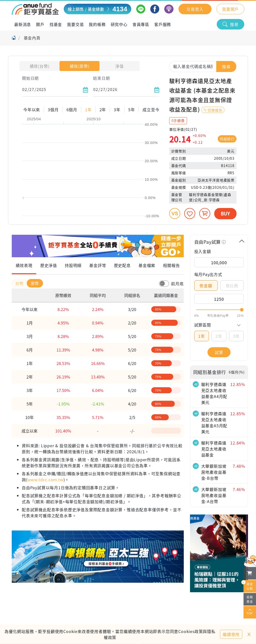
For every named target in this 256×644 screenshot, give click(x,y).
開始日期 (30, 78)
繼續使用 (231, 634)
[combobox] (203, 66)
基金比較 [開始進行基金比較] (248, 585)
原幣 (35, 283)
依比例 (232, 285)
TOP (250, 612)
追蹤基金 (250, 599)
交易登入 (195, 9)
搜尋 (230, 24)
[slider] (219, 310)
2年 (219, 336)
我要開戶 (230, 9)
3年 (236, 336)
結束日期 (101, 78)
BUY (225, 213)
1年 (202, 336)
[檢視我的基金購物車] (250, 573)
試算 (219, 352)
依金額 (206, 285)
